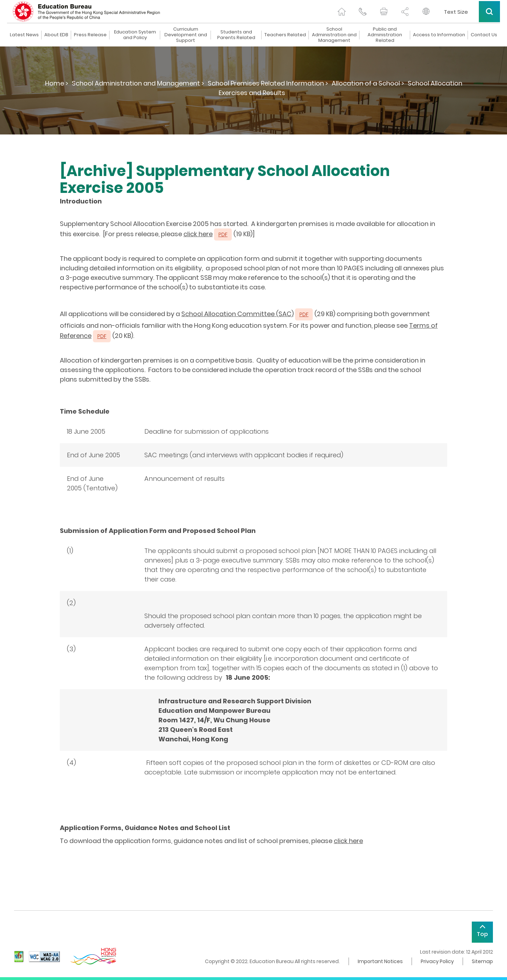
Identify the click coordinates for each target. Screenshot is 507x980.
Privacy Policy (437, 961)
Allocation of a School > (368, 83)
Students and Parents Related (236, 35)
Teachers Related (285, 35)
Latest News (24, 35)
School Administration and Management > (138, 83)
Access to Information (439, 35)
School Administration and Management (334, 35)
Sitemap (482, 961)
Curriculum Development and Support (186, 35)
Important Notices (380, 961)
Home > (57, 83)
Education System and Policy (135, 35)
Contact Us (484, 35)
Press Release (90, 35)
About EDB (56, 35)
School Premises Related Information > (268, 83)
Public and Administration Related (385, 35)
